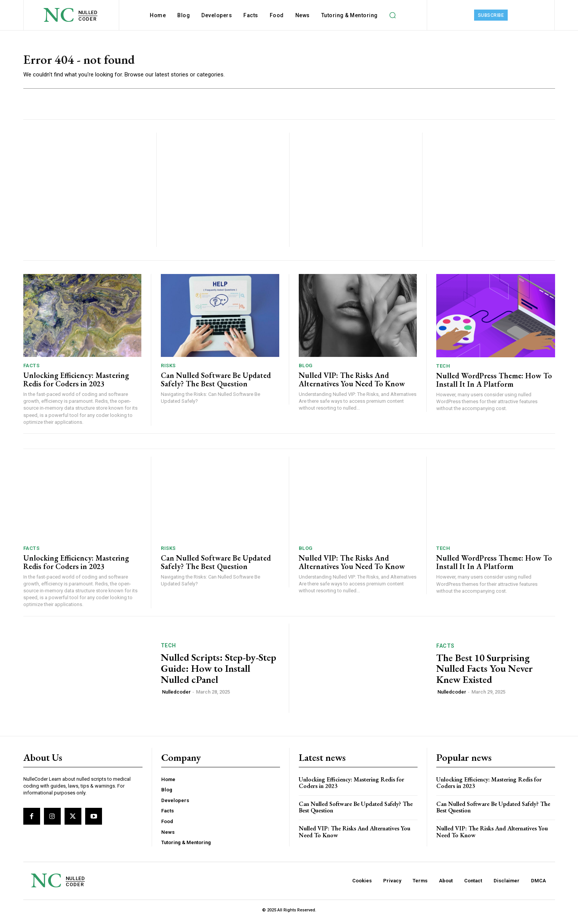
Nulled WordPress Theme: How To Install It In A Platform (494, 383)
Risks (168, 369)
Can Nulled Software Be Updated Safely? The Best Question (216, 383)
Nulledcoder (176, 696)
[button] (393, 15)
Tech (443, 369)
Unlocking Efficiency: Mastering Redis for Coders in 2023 (76, 383)
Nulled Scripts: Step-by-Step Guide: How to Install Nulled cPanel (219, 672)
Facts (32, 369)
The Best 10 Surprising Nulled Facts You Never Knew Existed (485, 672)
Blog (306, 369)
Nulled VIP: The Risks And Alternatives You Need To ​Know (352, 383)
